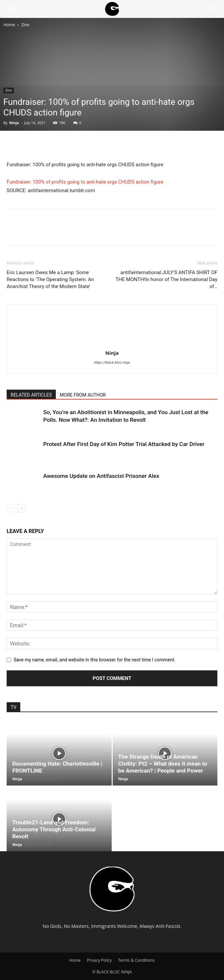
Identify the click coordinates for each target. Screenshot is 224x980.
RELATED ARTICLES (31, 395)
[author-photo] (112, 343)
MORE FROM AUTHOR (83, 395)
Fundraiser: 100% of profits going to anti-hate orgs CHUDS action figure (85, 182)
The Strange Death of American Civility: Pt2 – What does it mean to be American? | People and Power (163, 764)
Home (9, 25)
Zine (25, 25)
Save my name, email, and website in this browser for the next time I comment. (95, 660)
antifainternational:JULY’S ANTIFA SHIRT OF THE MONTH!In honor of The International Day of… (166, 279)
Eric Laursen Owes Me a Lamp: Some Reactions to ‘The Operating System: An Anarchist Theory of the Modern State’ (50, 279)
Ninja (14, 123)
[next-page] (21, 508)
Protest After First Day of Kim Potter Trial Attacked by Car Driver (124, 444)
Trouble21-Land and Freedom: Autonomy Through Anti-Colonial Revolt (54, 829)
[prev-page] (11, 508)
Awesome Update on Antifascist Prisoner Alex (101, 476)
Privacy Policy (99, 960)
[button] (11, 9)
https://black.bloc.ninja (112, 363)
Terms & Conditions (136, 960)
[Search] (215, 9)
